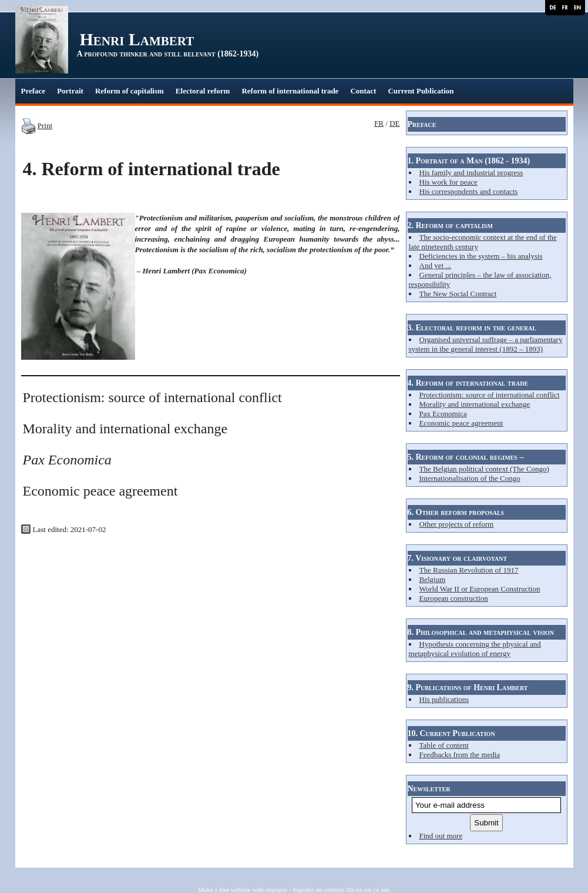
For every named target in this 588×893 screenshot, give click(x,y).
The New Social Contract (458, 294)
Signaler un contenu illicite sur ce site (341, 889)
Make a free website (225, 889)
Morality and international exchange (475, 404)
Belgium (433, 579)
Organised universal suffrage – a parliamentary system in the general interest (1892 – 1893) (486, 344)
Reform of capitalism (130, 91)
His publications (444, 699)
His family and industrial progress (471, 173)
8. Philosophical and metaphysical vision (481, 632)
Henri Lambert (137, 39)
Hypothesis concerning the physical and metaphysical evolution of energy (475, 649)
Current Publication (421, 91)
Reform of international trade (290, 91)
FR (379, 123)
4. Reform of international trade (468, 383)
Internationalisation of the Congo (470, 478)
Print (45, 126)
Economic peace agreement (461, 423)
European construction (454, 598)
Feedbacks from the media (460, 755)
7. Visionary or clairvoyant (458, 558)
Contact (363, 91)
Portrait (70, 91)
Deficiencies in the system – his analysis (481, 256)
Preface (33, 91)
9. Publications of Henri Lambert (468, 688)
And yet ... (436, 265)
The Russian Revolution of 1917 (469, 570)
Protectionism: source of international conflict (490, 395)
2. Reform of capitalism (450, 225)
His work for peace (448, 182)
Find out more (441, 836)
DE (394, 123)
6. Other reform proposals (456, 512)
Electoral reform (203, 91)
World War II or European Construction (480, 589)
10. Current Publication (451, 733)
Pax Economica (443, 414)
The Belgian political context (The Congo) (484, 469)
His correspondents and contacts (469, 191)
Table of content (444, 745)
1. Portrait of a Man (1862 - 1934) (469, 161)
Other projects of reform (457, 524)
